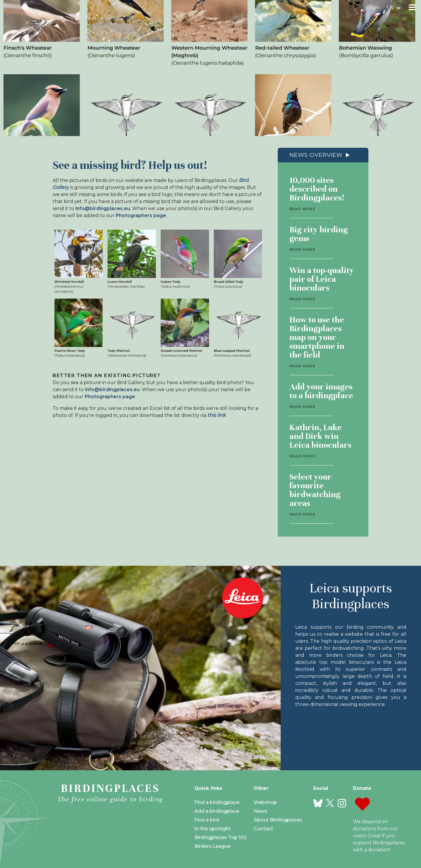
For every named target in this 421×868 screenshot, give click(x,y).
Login (373, 7)
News (260, 811)
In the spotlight (213, 829)
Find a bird (207, 820)
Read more (302, 209)
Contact (263, 829)
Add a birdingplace (217, 811)
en (390, 7)
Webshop (265, 802)
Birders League (212, 846)
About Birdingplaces (278, 820)
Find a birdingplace (217, 802)
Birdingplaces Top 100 (221, 837)
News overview (316, 155)
